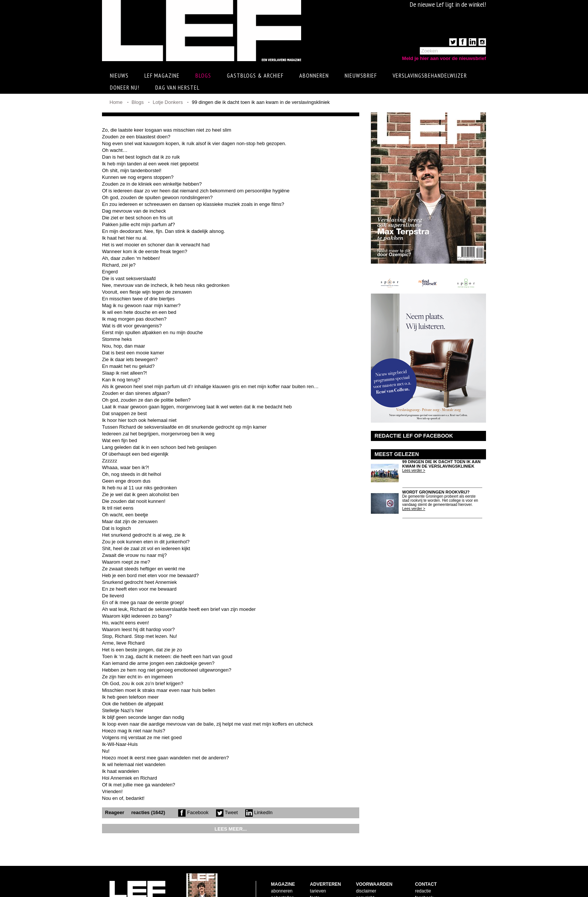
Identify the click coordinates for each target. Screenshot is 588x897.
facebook (424, 873)
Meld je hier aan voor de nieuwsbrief (444, 58)
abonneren (282, 866)
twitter (421, 879)
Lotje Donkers (168, 102)
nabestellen (283, 873)
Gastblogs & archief (255, 75)
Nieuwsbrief (361, 75)
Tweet (227, 812)
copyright (365, 873)
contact (278, 879)
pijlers (316, 879)
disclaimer (366, 866)
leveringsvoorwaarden (378, 879)
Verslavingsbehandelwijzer (430, 75)
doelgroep (320, 886)
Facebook (193, 812)
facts (315, 873)
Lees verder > (414, 470)
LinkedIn (259, 812)
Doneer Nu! (125, 87)
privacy (363, 886)
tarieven (318, 866)
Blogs (203, 75)
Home (116, 102)
